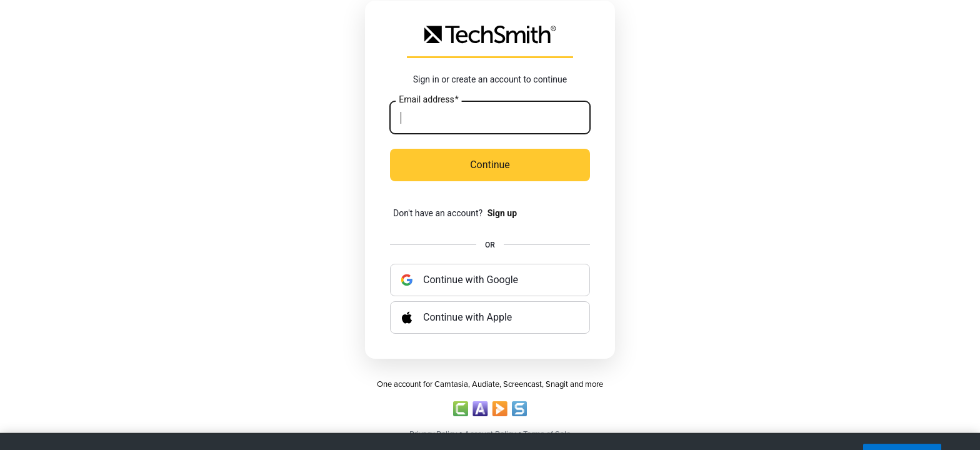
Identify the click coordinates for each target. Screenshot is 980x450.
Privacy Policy (433, 434)
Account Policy (490, 434)
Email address (428, 100)
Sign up (502, 213)
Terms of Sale (547, 434)
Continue (490, 165)
